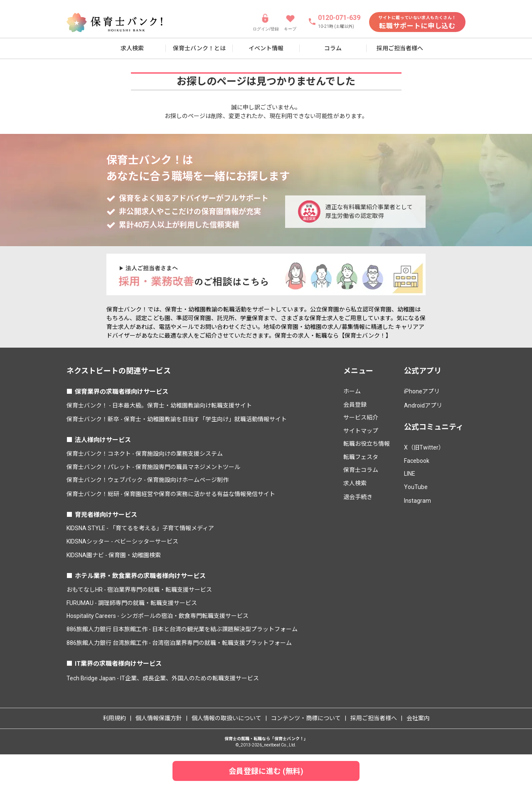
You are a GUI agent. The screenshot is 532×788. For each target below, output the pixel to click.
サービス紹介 (361, 417)
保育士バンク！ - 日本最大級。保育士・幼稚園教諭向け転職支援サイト (159, 405)
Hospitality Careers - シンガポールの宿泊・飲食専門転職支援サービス (158, 616)
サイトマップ (361, 431)
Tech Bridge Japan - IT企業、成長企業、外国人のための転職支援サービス (163, 678)
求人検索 (132, 48)
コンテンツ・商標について (306, 718)
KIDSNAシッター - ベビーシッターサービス (122, 541)
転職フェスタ (361, 457)
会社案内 (418, 718)
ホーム (352, 391)
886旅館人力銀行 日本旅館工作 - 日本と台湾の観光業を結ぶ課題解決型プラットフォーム (182, 629)
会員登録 (355, 405)
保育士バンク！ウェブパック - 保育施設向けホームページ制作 (148, 480)
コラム (333, 48)
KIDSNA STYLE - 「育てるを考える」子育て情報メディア (140, 528)
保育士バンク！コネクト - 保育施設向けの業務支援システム (145, 454)
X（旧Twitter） (424, 447)
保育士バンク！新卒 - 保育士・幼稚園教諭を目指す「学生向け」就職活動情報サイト (177, 419)
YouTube (416, 487)
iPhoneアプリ (422, 391)
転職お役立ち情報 (367, 444)
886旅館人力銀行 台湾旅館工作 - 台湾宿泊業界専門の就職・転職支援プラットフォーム (179, 643)
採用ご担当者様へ (400, 48)
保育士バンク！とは (199, 48)
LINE (410, 474)
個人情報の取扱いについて (227, 718)
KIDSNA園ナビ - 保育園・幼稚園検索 (114, 555)
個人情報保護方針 (159, 718)
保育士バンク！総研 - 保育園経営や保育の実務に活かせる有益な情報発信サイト (171, 494)
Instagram (417, 501)
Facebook (417, 461)
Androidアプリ (423, 405)
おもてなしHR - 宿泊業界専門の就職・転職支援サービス (139, 590)
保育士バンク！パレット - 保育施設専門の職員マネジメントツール (153, 467)
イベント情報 (266, 48)
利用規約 (114, 718)
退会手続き (358, 497)
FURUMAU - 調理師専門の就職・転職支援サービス (132, 603)
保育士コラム (361, 470)
